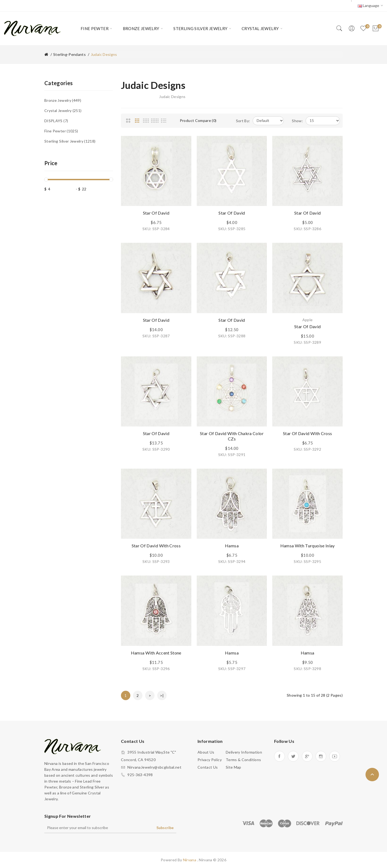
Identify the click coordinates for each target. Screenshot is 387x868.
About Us (206, 752)
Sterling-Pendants (69, 54)
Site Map (234, 767)
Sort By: (243, 121)
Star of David (156, 213)
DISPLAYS (56, 121)
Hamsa (232, 546)
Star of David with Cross (307, 433)
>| (162, 695)
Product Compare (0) (198, 120)
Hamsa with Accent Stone (156, 653)
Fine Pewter (61, 131)
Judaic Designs (104, 54)
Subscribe (165, 828)
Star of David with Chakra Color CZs (232, 436)
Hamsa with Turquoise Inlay (308, 546)
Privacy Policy (210, 760)
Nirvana (190, 860)
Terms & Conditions (243, 760)
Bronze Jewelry (63, 100)
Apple (308, 320)
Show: (297, 121)
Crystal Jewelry (63, 111)
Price (51, 163)
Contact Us (208, 767)
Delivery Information (244, 752)
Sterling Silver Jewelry (70, 141)
